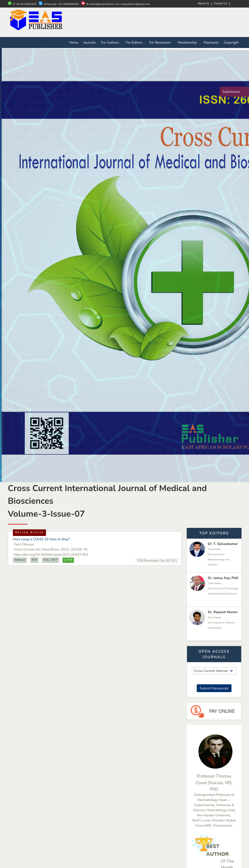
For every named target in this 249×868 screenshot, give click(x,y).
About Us (204, 4)
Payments (211, 43)
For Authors (111, 43)
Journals (90, 43)
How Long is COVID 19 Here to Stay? (41, 539)
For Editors (135, 43)
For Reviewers (161, 43)
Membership (188, 43)
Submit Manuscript (214, 688)
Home (74, 43)
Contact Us (220, 4)
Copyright (231, 43)
